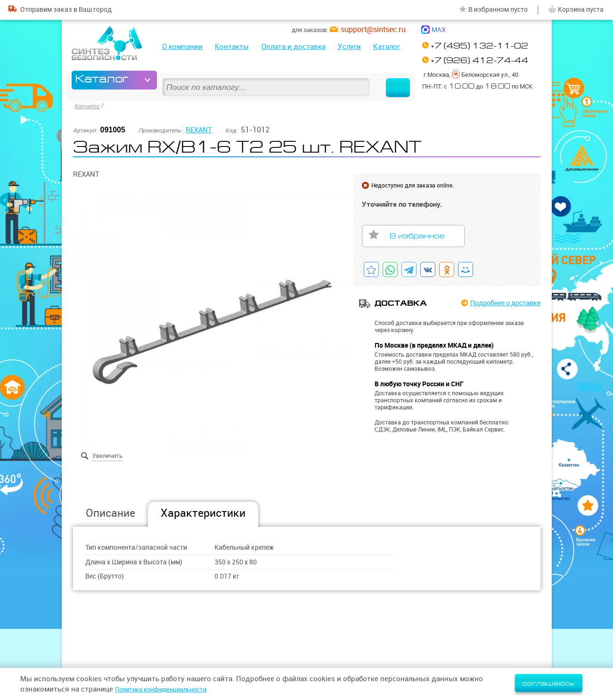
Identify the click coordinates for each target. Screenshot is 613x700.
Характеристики (203, 512)
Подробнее (501, 302)
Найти (391, 80)
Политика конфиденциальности (170, 689)
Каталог (387, 46)
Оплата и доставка (294, 46)
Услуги (349, 46)
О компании (182, 46)
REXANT (200, 128)
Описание (110, 512)
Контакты (232, 46)
